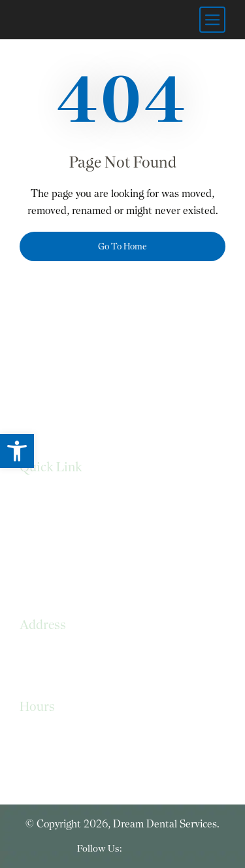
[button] (17, 451)
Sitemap (38, 577)
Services (38, 498)
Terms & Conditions (65, 551)
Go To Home (122, 246)
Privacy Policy (50, 525)
